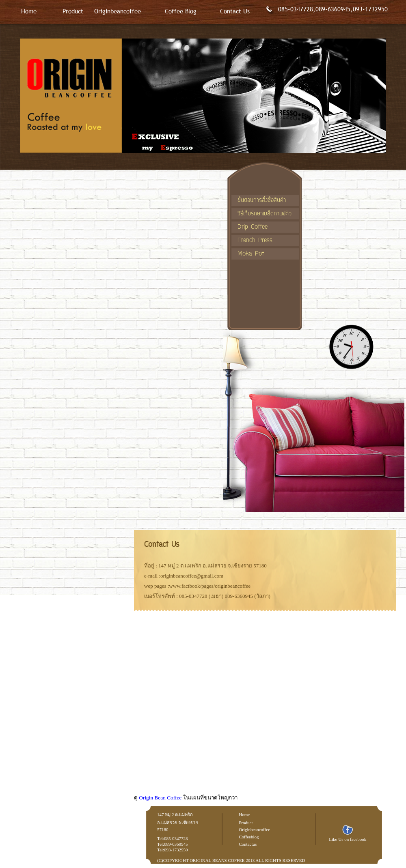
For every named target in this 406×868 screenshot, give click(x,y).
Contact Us (235, 11)
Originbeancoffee (118, 11)
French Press (255, 241)
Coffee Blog (181, 11)
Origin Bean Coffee (160, 798)
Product (73, 11)
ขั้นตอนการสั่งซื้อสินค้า (262, 201)
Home (29, 11)
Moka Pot (251, 254)
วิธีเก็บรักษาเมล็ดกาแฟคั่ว (265, 214)
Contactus (248, 844)
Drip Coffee (253, 227)
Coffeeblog (249, 837)
